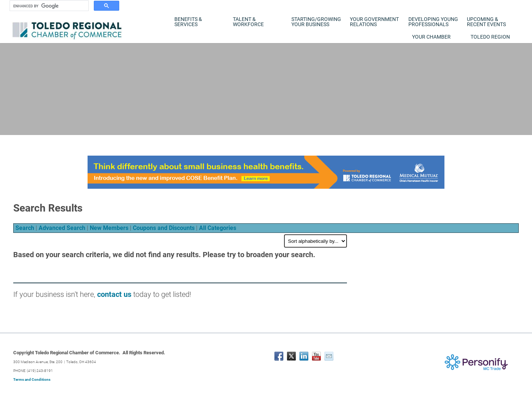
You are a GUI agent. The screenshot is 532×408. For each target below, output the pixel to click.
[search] (48, 6)
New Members (109, 228)
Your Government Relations (374, 22)
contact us (114, 294)
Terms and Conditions (32, 379)
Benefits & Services (188, 22)
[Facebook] (279, 356)
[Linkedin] (304, 356)
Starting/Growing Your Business (316, 22)
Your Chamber (431, 37)
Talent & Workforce (248, 22)
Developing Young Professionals (433, 22)
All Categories (218, 228)
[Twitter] (291, 356)
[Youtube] (316, 356)
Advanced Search (62, 228)
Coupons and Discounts (164, 228)
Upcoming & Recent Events (486, 22)
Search (25, 228)
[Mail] (329, 356)
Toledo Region (490, 37)
